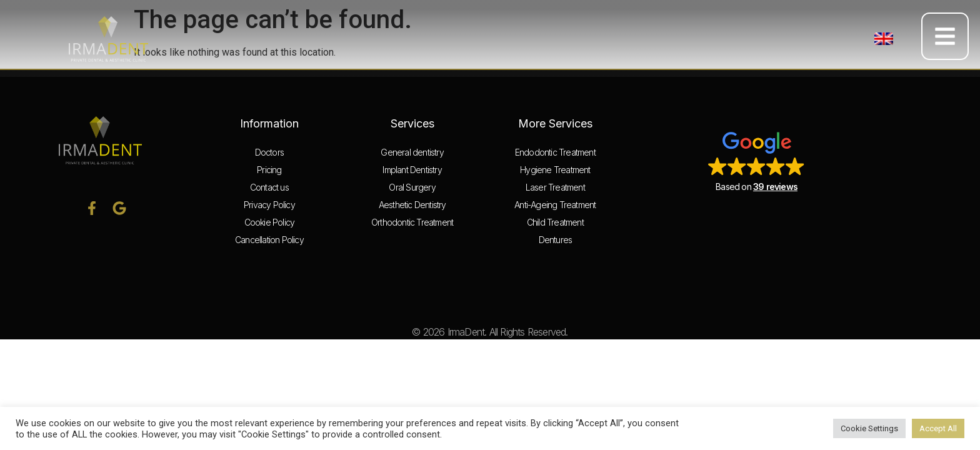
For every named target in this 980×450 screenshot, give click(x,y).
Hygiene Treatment (555, 170)
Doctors (269, 152)
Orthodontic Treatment (412, 222)
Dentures (556, 240)
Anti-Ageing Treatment (555, 205)
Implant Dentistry (412, 170)
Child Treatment (555, 222)
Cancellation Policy (269, 240)
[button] (884, 39)
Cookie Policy (270, 222)
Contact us (269, 187)
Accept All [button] (938, 428)
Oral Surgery (412, 187)
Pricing (269, 170)
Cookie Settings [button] (869, 428)
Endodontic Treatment (555, 152)
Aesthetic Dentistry (412, 205)
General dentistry (412, 152)
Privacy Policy (269, 205)
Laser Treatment (555, 187)
